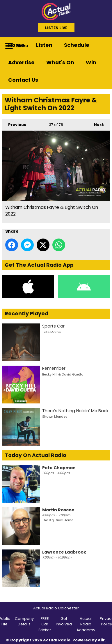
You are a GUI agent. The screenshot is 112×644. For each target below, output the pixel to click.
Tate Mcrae (51, 332)
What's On (60, 63)
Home (16, 45)
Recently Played (26, 314)
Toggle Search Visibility (101, 46)
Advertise (21, 63)
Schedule (77, 45)
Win (91, 63)
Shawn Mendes (55, 417)
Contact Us (23, 80)
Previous (14, 123)
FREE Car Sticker (45, 624)
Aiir (101, 640)
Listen (44, 45)
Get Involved (64, 621)
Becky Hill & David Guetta (63, 374)
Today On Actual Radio (35, 455)
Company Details (24, 621)
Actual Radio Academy (86, 624)
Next (96, 123)
